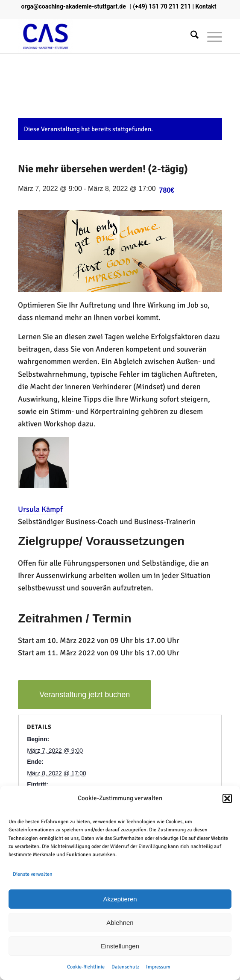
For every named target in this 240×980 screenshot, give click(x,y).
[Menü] (210, 36)
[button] (227, 798)
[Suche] (190, 36)
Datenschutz (125, 967)
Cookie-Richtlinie (86, 967)
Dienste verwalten (33, 874)
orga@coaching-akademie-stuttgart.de (74, 6)
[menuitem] (190, 36)
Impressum (158, 967)
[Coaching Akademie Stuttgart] (100, 36)
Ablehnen (120, 923)
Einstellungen (120, 946)
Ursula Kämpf (40, 509)
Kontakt (206, 6)
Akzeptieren (120, 899)
